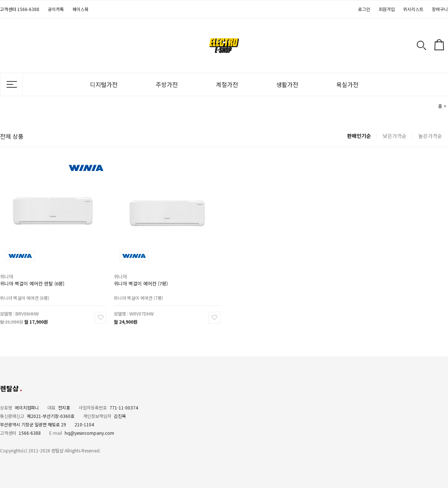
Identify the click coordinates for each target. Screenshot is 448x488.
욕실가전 (347, 84)
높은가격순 (430, 136)
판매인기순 (359, 136)
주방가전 (167, 84)
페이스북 (80, 9)
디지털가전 (104, 84)
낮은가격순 (395, 136)
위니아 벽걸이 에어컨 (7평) (141, 283)
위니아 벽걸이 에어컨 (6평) (25, 298)
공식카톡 (56, 9)
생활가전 (287, 84)
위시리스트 (413, 9)
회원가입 (387, 9)
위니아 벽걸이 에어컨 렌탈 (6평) (32, 283)
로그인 (364, 9)
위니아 (7, 276)
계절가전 (227, 84)
